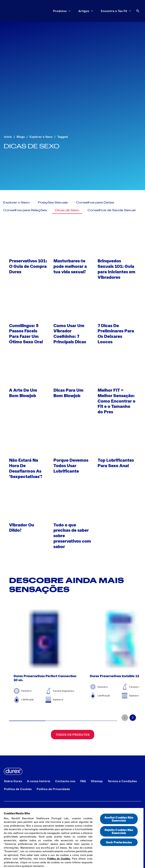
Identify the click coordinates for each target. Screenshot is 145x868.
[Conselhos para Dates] (95, 202)
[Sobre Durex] (13, 781)
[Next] (133, 720)
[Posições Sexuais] (53, 202)
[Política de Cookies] (18, 789)
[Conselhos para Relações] (25, 210)
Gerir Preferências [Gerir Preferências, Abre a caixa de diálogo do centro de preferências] (119, 842)
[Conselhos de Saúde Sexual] (111, 210)
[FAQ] (83, 781)
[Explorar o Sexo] (16, 202)
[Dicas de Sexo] (67, 210)
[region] (72, 838)
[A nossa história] (39, 781)
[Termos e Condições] (122, 781)
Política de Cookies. (59, 859)
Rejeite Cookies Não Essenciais (119, 831)
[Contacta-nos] (65, 781)
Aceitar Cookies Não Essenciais (119, 819)
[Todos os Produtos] (73, 737)
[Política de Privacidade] (53, 789)
